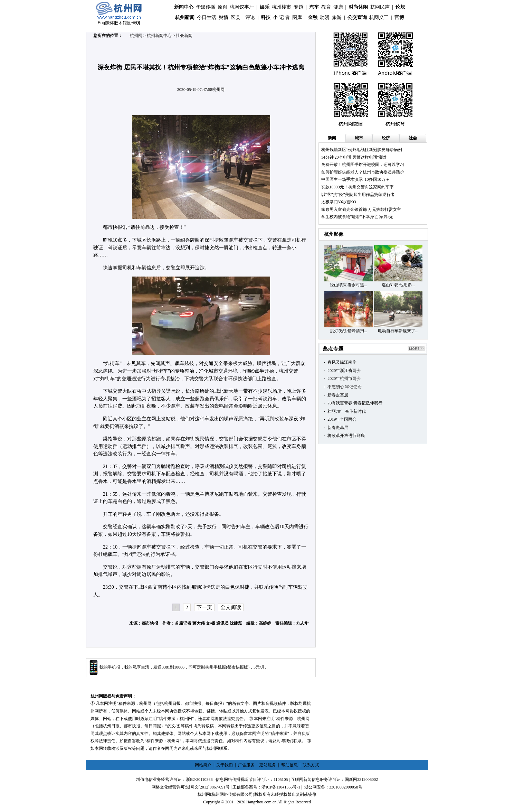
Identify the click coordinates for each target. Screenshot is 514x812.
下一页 (204, 607)
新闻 (332, 138)
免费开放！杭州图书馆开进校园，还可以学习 (363, 165)
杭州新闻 (185, 17)
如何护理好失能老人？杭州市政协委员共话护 (363, 172)
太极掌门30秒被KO (339, 202)
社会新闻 (184, 36)
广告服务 (246, 765)
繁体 (110, 23)
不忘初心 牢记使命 (345, 387)
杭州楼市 (282, 7)
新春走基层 (338, 395)
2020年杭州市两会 (344, 379)
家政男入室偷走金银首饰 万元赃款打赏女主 (361, 209)
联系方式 (311, 765)
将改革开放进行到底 (346, 436)
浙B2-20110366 (199, 780)
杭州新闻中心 (159, 36)
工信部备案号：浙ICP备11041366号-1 (266, 787)
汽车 (314, 7)
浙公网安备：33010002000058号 (333, 787)
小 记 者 (281, 17)
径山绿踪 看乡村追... (349, 285)
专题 (298, 7)
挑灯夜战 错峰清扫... (349, 331)
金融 (313, 17)
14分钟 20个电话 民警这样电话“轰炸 (354, 157)
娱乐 (265, 7)
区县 (236, 17)
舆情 (223, 17)
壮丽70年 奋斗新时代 (347, 411)
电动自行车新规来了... (398, 331)
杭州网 (136, 36)
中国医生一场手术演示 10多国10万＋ (355, 179)
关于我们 (225, 765)
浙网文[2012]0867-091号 (208, 787)
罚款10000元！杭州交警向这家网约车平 (358, 187)
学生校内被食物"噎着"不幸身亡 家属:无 (357, 217)
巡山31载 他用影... (398, 285)
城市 (359, 138)
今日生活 (207, 17)
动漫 (325, 17)
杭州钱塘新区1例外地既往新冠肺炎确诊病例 (362, 150)
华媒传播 (206, 7)
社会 (413, 138)
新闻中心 (184, 7)
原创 (222, 7)
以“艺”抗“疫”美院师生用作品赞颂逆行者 (358, 195)
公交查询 (357, 17)
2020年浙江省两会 (344, 371)
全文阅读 (231, 607)
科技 (266, 17)
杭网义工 (379, 17)
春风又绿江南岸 (342, 362)
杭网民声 (380, 7)
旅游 (337, 17)
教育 (326, 7)
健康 (338, 7)
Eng (101, 23)
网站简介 (203, 765)
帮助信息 (289, 765)
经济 (386, 138)
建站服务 (268, 765)
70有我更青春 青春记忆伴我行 (355, 403)
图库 (297, 17)
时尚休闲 (358, 7)
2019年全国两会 (342, 419)
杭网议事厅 (242, 7)
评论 (250, 17)
